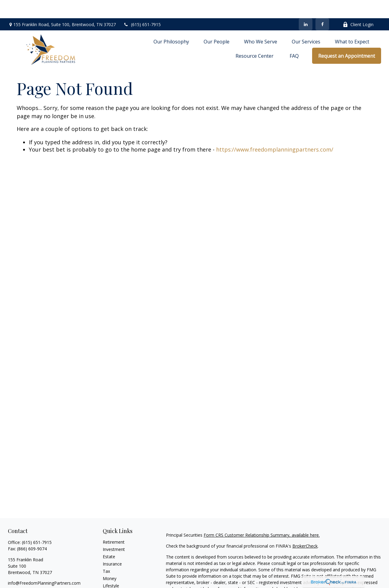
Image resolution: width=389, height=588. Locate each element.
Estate (109, 538)
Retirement (114, 524)
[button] (171, 23)
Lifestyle (111, 567)
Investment (114, 531)
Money (110, 560)
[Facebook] (322, 6)
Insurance (112, 546)
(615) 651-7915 (142, 6)
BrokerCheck (305, 528)
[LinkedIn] (306, 6)
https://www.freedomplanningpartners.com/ (275, 131)
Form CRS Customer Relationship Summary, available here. (262, 517)
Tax (106, 553)
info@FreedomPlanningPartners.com (44, 565)
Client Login (358, 6)
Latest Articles (117, 575)
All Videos (112, 582)
